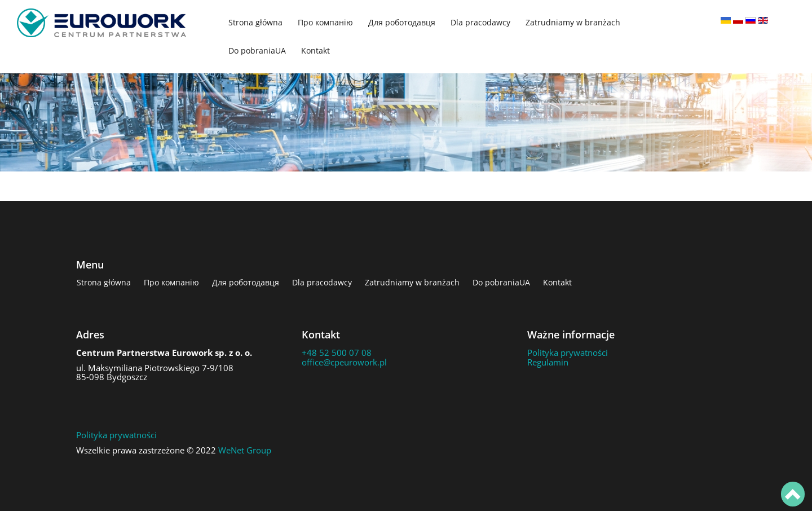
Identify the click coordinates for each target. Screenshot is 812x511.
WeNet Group (245, 450)
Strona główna (255, 22)
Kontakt (315, 50)
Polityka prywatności (568, 353)
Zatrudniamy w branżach (573, 22)
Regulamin (548, 362)
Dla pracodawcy (480, 22)
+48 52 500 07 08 (337, 353)
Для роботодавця (402, 22)
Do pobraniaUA (257, 50)
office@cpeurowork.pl (344, 362)
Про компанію (325, 22)
